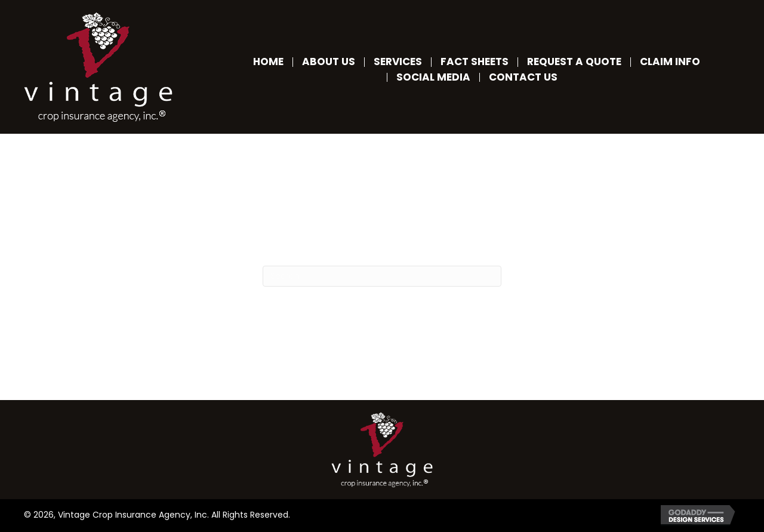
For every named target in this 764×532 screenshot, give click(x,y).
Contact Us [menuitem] (523, 77)
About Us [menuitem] (329, 62)
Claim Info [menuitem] (670, 62)
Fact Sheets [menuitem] (475, 62)
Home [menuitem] (268, 62)
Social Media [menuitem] (433, 77)
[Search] (382, 276)
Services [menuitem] (398, 62)
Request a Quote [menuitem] (574, 62)
